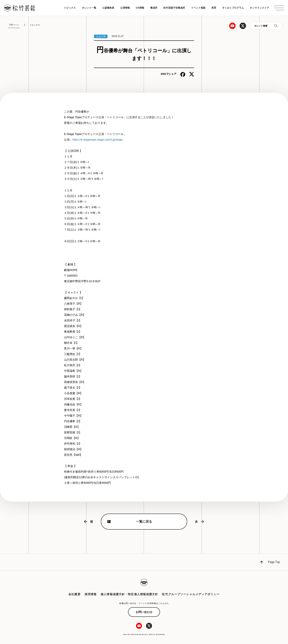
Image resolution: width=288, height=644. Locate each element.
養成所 (154, 8)
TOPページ (14, 25)
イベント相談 (198, 8)
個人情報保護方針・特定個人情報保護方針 (129, 594)
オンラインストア (259, 8)
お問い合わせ (144, 612)
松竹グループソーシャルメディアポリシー (191, 594)
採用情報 (91, 594)
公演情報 (125, 8)
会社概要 (74, 594)
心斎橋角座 (108, 8)
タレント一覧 (89, 8)
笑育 (214, 8)
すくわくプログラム (233, 8)
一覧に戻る (144, 521)
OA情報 (140, 8)
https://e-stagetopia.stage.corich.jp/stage (97, 140)
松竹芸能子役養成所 (174, 8)
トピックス (70, 8)
